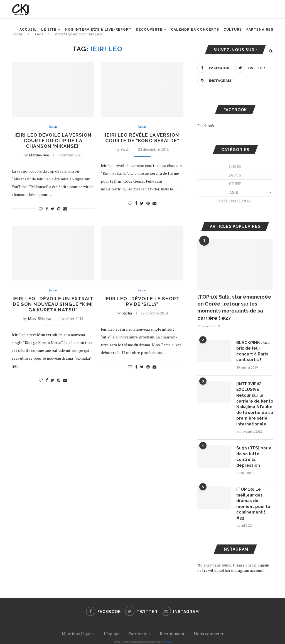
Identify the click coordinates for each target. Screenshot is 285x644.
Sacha (127, 315)
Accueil (28, 34)
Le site (49, 34)
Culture (233, 34)
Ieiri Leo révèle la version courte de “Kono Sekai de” (142, 138)
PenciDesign (167, 625)
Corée (235, 166)
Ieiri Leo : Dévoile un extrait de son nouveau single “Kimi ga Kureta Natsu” (53, 309)
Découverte (149, 34)
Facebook (206, 126)
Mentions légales (78, 617)
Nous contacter (209, 617)
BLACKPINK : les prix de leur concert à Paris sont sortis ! (252, 351)
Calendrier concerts (195, 34)
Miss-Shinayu (40, 327)
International (235, 201)
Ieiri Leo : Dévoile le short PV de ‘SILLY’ (142, 303)
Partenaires (260, 34)
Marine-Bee (39, 156)
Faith (125, 150)
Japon (53, 127)
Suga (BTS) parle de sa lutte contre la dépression (254, 450)
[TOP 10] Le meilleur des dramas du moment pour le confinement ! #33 (254, 490)
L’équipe (112, 617)
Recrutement (172, 617)
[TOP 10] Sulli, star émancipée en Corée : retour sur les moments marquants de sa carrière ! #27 (234, 307)
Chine (235, 184)
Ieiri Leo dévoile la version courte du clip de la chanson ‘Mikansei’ (53, 141)
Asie (234, 192)
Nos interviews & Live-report (98, 34)
